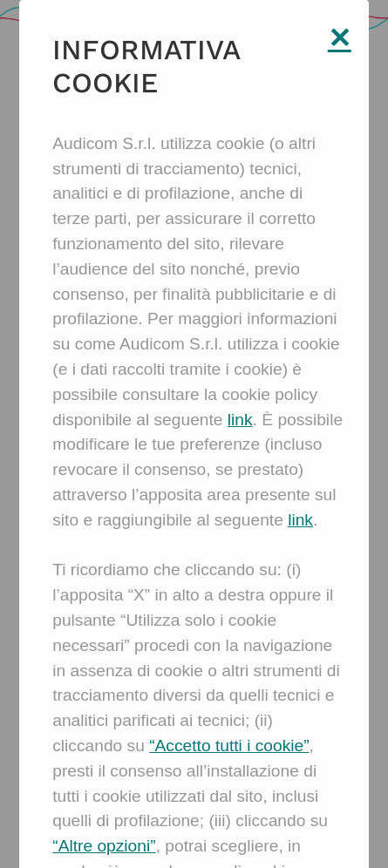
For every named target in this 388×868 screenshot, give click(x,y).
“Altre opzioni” (104, 846)
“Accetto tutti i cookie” (229, 746)
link (240, 420)
